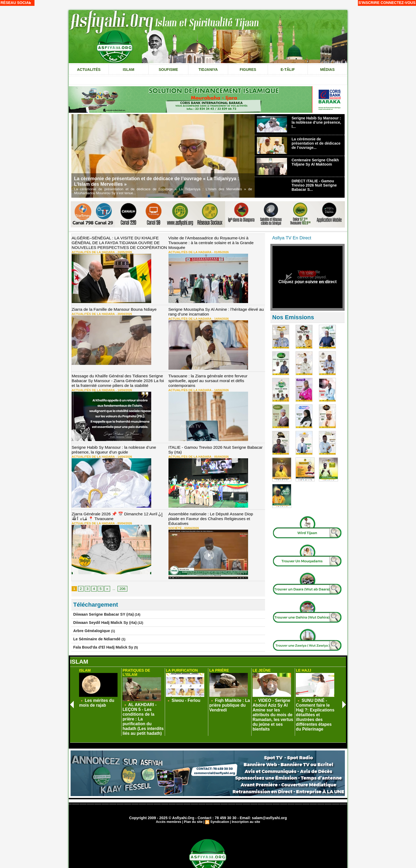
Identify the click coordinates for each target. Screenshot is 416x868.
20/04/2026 (118, 312)
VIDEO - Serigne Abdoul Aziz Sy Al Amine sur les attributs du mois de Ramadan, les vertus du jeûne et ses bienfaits (273, 705)
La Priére (218, 668)
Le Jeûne (261, 668)
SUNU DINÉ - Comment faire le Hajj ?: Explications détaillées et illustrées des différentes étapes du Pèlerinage (316, 705)
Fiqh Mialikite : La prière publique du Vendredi (226, 701)
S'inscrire (369, 3)
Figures (248, 70)
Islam (129, 70)
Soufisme (168, 70)
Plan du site (194, 802)
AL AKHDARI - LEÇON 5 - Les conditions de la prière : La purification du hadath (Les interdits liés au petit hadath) (142, 705)
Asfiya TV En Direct (292, 238)
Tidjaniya (208, 70)
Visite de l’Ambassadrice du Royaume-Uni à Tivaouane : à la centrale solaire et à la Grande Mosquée (216, 240)
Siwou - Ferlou (183, 698)
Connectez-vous (398, 3)
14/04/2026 (214, 316)
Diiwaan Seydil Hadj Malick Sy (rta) (99, 611)
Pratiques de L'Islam (143, 668)
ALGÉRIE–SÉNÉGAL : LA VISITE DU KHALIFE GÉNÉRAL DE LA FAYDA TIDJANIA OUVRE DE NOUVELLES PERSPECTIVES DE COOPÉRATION (115, 242)
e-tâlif (288, 70)
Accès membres (170, 802)
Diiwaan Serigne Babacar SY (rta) (98, 603)
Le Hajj (303, 668)
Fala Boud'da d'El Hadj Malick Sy (98, 634)
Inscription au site (245, 802)
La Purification (181, 668)
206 (121, 578)
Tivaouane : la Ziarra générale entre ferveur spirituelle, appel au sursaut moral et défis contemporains (213, 375)
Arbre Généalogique (89, 618)
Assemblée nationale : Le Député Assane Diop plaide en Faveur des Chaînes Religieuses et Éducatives (215, 511)
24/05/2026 (118, 251)
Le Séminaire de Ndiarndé (93, 626)
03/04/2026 (118, 517)
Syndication (219, 802)
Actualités (89, 70)
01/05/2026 (214, 246)
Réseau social (16, 3)
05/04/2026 (214, 451)
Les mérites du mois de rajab (100, 699)
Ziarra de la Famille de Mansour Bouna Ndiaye (110, 308)
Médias (327, 70)
